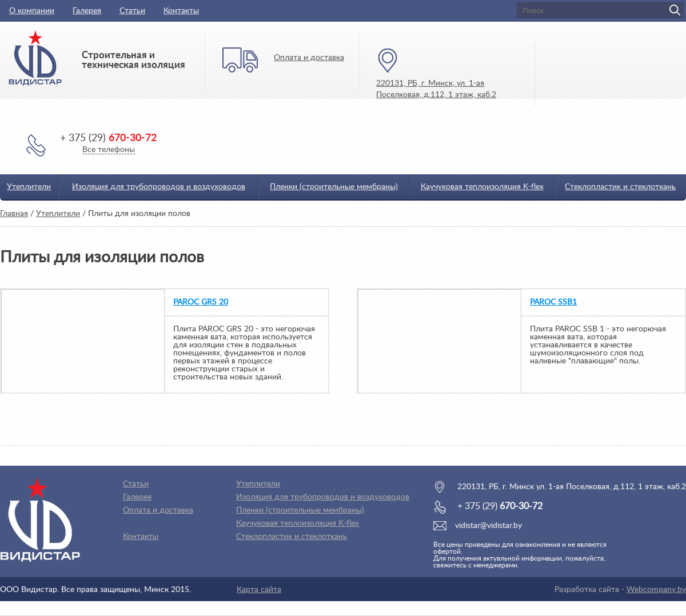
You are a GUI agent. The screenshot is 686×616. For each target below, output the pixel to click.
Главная (14, 214)
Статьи (132, 11)
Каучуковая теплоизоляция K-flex (482, 187)
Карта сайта (259, 590)
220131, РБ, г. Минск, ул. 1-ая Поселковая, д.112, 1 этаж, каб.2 (436, 89)
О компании (32, 11)
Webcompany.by (656, 590)
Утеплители (29, 187)
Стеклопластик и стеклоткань (620, 187)
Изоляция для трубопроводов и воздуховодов (159, 187)
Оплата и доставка (309, 58)
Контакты (181, 11)
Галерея (87, 11)
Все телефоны (109, 150)
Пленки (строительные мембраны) (334, 187)
